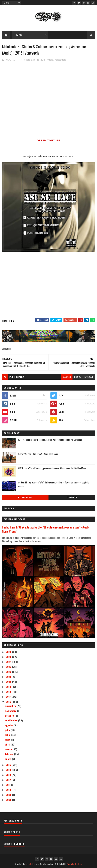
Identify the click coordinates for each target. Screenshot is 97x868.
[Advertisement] (48, 285)
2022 (9, 672)
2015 (43, 60)
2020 (9, 682)
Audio (50, 60)
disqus (78, 377)
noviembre (11, 711)
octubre (10, 716)
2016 (9, 702)
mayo (8, 739)
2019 (9, 687)
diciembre (11, 706)
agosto (9, 725)
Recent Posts (25, 498)
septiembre (12, 720)
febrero (10, 754)
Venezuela (60, 60)
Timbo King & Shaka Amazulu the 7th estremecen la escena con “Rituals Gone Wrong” (46, 529)
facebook (89, 377)
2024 (9, 662)
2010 (9, 790)
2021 (9, 677)
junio (8, 735)
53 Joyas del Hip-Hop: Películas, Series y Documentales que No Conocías (50, 440)
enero (8, 759)
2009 (9, 795)
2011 (8, 785)
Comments (72, 498)
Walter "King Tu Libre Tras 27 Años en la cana (38, 454)
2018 (9, 692)
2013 (9, 775)
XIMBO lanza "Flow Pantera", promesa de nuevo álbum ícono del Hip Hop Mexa (52, 468)
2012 (9, 780)
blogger (67, 377)
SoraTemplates (46, 864)
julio (8, 730)
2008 (9, 800)
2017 (9, 696)
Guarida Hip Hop (74, 864)
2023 (9, 667)
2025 (9, 657)
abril (8, 744)
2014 (9, 770)
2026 (9, 652)
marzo (9, 749)
